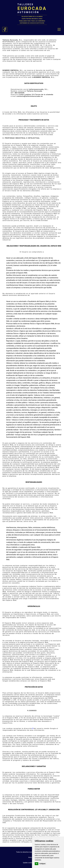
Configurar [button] (42, 864)
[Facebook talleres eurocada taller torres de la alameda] (5, 29)
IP (33, 728)
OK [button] (37, 864)
